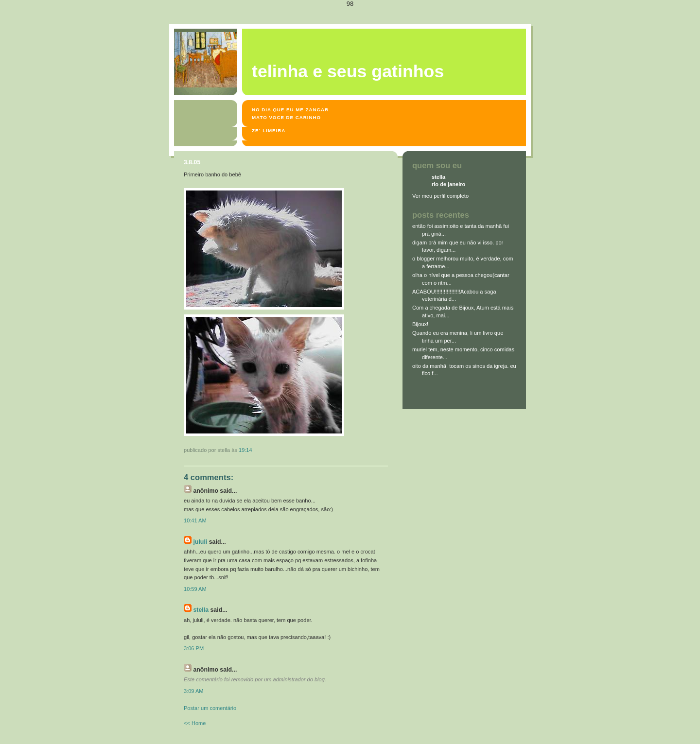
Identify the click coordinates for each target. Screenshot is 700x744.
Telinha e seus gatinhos (348, 71)
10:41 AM (195, 520)
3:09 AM (194, 691)
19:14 (245, 450)
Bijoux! (420, 324)
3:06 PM (194, 648)
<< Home (195, 723)
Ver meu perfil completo (440, 196)
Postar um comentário (210, 708)
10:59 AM (195, 589)
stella (201, 610)
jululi (200, 542)
